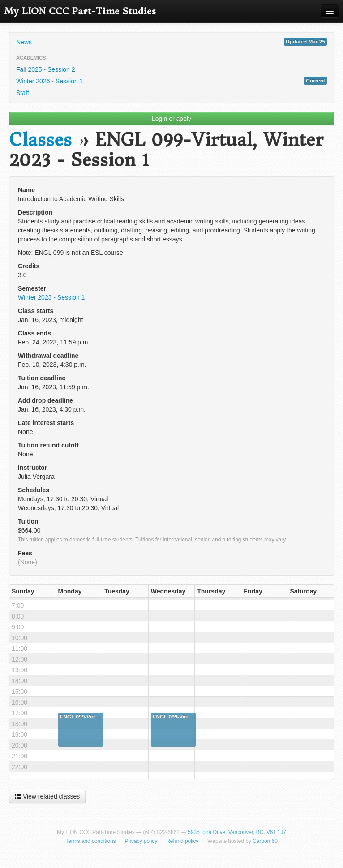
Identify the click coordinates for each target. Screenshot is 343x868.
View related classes (47, 796)
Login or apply (171, 119)
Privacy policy (141, 841)
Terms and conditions (90, 841)
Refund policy (182, 841)
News (171, 42)
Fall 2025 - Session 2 (46, 69)
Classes (40, 140)
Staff (23, 93)
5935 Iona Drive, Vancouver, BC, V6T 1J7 (237, 832)
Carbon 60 (265, 841)
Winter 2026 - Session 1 (171, 81)
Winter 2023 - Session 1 (51, 297)
